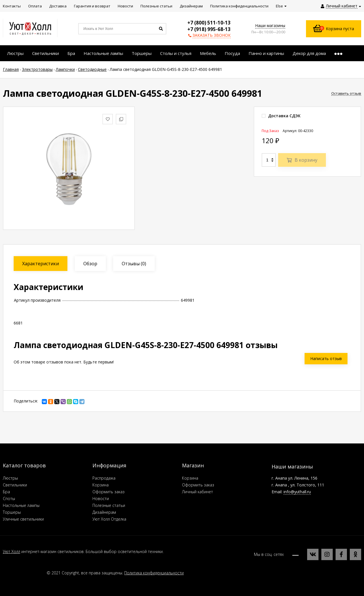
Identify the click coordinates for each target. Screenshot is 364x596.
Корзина (101, 485)
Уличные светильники (23, 519)
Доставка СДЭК (281, 116)
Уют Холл (12, 551)
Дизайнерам (104, 512)
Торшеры (12, 512)
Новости (101, 499)
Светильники (15, 485)
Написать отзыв (326, 358)
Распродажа (104, 478)
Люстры (10, 478)
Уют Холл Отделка (109, 519)
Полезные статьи (109, 505)
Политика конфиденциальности (154, 573)
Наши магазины (270, 25)
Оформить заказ (108, 492)
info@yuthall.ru (297, 492)
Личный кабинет (197, 492)
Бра (6, 492)
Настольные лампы (21, 505)
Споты (9, 499)
